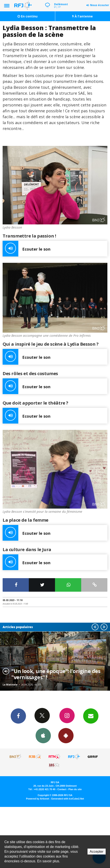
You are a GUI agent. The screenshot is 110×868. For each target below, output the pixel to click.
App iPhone (43, 735)
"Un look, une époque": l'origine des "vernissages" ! (56, 674)
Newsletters (91, 716)
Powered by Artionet (37, 799)
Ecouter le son (27, 249)
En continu (27, 16)
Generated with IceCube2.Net (67, 799)
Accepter (97, 852)
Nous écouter (100, 5)
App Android (66, 735)
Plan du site (75, 789)
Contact (62, 789)
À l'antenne (82, 16)
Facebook (18, 716)
